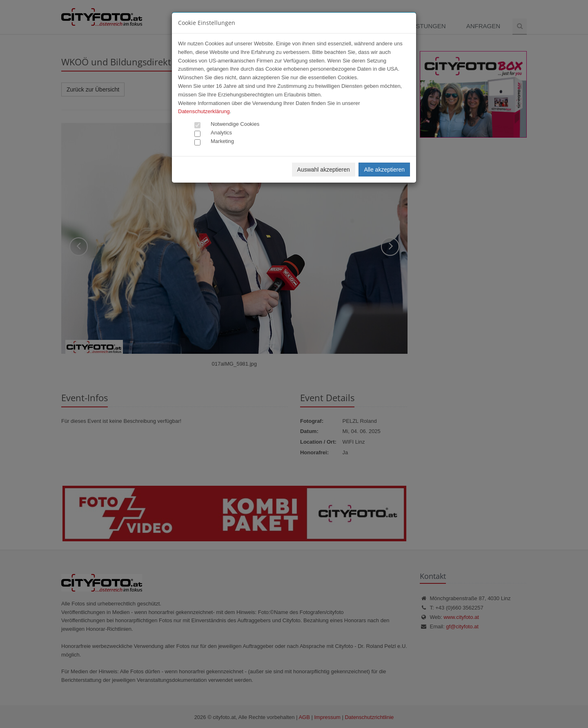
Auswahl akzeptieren (324, 170)
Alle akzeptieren (384, 170)
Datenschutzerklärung (204, 111)
